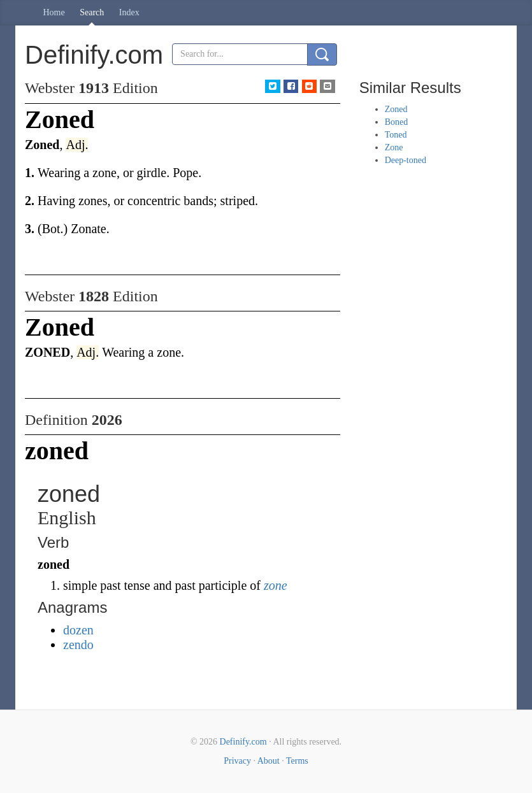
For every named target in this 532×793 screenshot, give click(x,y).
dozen (78, 630)
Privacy (237, 761)
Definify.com (243, 742)
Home (54, 12)
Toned (396, 135)
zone (276, 585)
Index (129, 12)
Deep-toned (406, 160)
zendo (78, 645)
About (269, 761)
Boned (397, 122)
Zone (394, 147)
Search (92, 12)
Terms (297, 761)
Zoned (396, 109)
